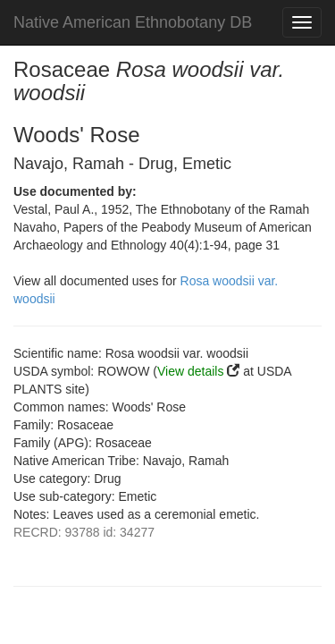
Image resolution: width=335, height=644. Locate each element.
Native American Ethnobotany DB (133, 22)
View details (190, 371)
